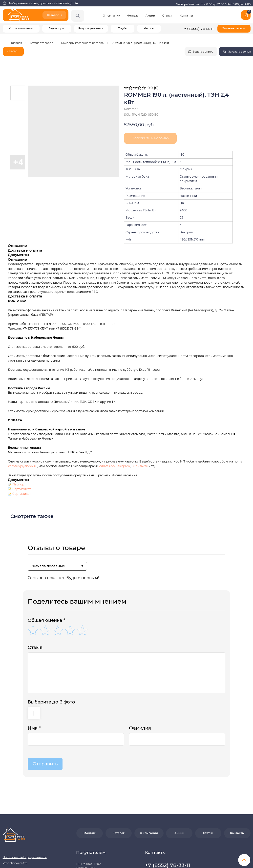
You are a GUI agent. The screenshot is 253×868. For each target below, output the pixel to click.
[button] (234, 29)
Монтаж (132, 16)
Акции (150, 16)
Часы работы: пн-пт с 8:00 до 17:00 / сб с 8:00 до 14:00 (213, 4)
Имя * (34, 662)
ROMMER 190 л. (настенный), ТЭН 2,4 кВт (140, 43)
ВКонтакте (140, 399)
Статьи (167, 16)
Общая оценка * (46, 554)
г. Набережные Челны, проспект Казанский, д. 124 (42, 3)
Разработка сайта (15, 797)
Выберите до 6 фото (51, 635)
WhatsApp (107, 399)
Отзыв (35, 581)
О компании (112, 16)
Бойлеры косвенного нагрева (82, 43)
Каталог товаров (42, 43)
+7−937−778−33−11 (35, 262)
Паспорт (19, 418)
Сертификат (22, 422)
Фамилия (140, 662)
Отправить (45, 697)
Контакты (186, 16)
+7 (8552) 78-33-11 (199, 29)
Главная (17, 43)
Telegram (123, 399)
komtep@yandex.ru (23, 399)
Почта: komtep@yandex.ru (163, 820)
